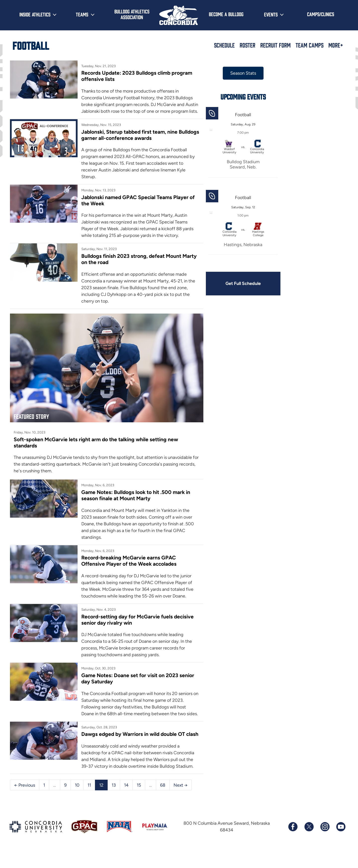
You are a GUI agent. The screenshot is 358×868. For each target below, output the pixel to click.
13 (114, 802)
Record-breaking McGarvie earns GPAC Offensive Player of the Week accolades (127, 564)
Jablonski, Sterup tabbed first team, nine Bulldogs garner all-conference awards (128, 142)
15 (139, 802)
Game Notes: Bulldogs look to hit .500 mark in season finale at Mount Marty (134, 498)
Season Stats (236, 73)
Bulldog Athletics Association (132, 14)
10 (77, 802)
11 (89, 802)
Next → (181, 802)
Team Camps (310, 45)
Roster (247, 45)
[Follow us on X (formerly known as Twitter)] (309, 843)
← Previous (25, 802)
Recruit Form (275, 45)
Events (271, 14)
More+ (336, 45)
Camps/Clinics (321, 14)
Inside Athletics (35, 14)
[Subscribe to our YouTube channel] (341, 843)
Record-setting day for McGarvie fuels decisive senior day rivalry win (125, 623)
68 (163, 802)
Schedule (224, 45)
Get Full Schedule (236, 284)
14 (127, 802)
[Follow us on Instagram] (325, 843)
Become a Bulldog (226, 14)
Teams (82, 14)
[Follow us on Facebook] (293, 843)
